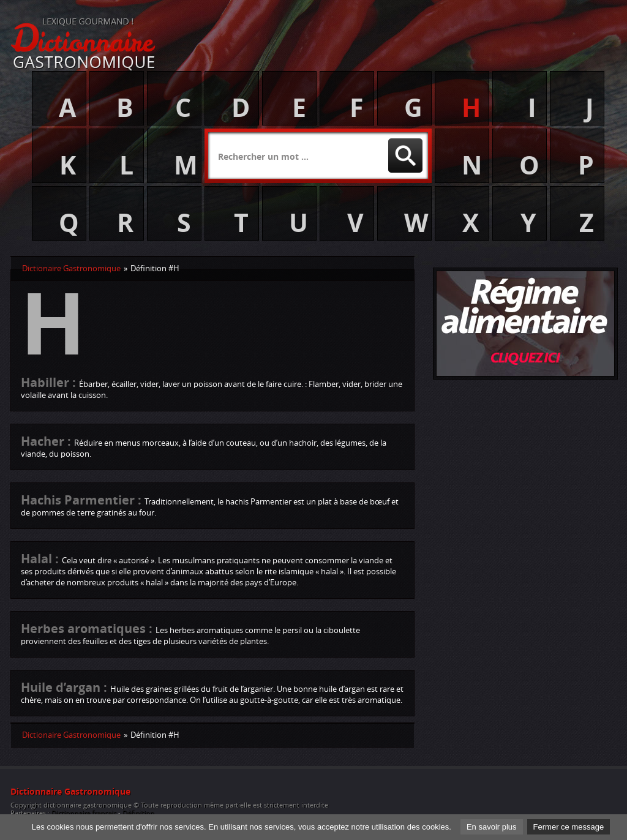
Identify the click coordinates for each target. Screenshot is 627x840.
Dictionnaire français (84, 813)
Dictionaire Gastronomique (71, 268)
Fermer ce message (569, 827)
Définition (138, 813)
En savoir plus (492, 827)
